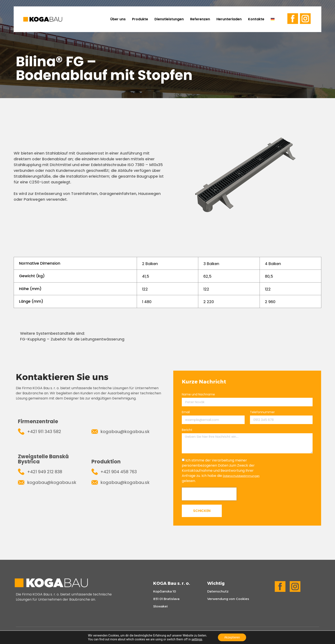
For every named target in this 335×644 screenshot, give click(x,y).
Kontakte (256, 19)
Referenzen (200, 19)
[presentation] (209, 494)
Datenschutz (218, 591)
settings (197, 639)
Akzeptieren (232, 637)
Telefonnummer (262, 412)
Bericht (187, 430)
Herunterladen (229, 19)
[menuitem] (274, 19)
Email (186, 412)
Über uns (118, 19)
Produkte (140, 19)
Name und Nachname (198, 395)
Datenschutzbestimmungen (241, 476)
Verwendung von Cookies (228, 599)
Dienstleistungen (169, 19)
